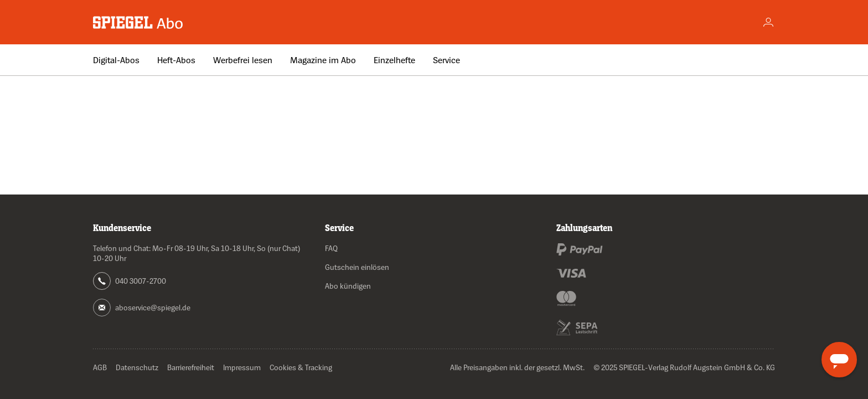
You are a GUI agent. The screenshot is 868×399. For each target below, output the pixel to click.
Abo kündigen (348, 286)
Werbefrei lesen (243, 60)
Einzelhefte (394, 60)
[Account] (768, 22)
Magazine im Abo (323, 60)
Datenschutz (137, 367)
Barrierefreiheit (191, 367)
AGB (100, 367)
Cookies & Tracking (301, 367)
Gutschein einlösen (357, 267)
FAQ (331, 248)
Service (446, 60)
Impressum (242, 367)
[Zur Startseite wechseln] (139, 22)
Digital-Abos (116, 60)
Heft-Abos (176, 60)
